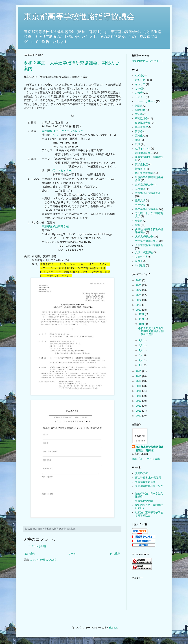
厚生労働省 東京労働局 (148, 478)
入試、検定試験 (144, 252)
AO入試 (139, 76)
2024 (139, 290)
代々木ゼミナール (63, 170)
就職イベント (143, 149)
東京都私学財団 (144, 501)
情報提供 (140, 169)
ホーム (72, 553)
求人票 (139, 114)
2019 (139, 371)
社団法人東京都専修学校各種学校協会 (149, 514)
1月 (141, 365)
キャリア (140, 84)
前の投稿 (115, 553)
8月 (141, 345)
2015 (139, 391)
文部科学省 (141, 257)
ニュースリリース (145, 101)
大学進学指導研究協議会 (149, 245)
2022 (139, 300)
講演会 (139, 131)
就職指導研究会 (144, 153)
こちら (54, 135)
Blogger (113, 628)
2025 (139, 285)
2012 (139, 406)
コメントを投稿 (37, 546)
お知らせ (140, 80)
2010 (139, 416)
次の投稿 (30, 553)
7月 (141, 350)
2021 (139, 305)
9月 (141, 340)
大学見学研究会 (144, 237)
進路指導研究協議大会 (148, 193)
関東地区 (140, 110)
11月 (142, 319)
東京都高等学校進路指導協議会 (79, 16)
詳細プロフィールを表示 (146, 459)
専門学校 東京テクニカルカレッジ (62, 131)
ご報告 (139, 93)
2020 (139, 310)
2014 (139, 396)
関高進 (139, 106)
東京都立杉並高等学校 (55, 226)
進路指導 (140, 189)
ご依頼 (139, 89)
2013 (139, 401)
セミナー (140, 97)
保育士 (139, 261)
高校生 (139, 136)
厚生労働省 (141, 127)
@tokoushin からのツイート (148, 61)
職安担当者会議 (144, 173)
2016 (139, 386)
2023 (139, 295)
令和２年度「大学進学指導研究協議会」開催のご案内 (151, 331)
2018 (139, 376)
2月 (141, 360)
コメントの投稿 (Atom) (43, 560)
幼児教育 (140, 265)
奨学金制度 (141, 164)
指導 (138, 140)
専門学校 (140, 205)
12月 (142, 314)
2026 (139, 280)
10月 (142, 324)
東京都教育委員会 (145, 482)
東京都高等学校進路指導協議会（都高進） (149, 449)
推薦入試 (140, 200)
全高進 (139, 221)
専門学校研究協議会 (147, 209)
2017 (139, 381)
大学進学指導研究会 (147, 241)
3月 (141, 355)
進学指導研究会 (144, 185)
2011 (139, 411)
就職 (138, 144)
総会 (138, 225)
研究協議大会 (143, 123)
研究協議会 (141, 118)
